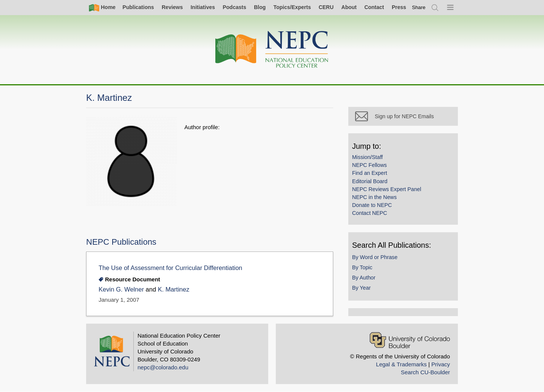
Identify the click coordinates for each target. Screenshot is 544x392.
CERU (326, 7)
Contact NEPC (370, 213)
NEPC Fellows (369, 165)
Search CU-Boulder (425, 372)
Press (399, 7)
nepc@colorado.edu (163, 367)
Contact (374, 7)
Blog (260, 7)
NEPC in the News (374, 197)
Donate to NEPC (372, 205)
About (349, 7)
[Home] (272, 50)
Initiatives (203, 7)
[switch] (419, 7)
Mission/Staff (367, 157)
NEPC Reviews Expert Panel (387, 189)
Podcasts (234, 7)
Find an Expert (370, 173)
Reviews (172, 7)
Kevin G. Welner (121, 289)
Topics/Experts (292, 7)
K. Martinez (174, 289)
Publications (138, 7)
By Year (361, 288)
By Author (364, 278)
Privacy (441, 364)
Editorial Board (370, 181)
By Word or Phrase (375, 257)
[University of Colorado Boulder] (410, 340)
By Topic (362, 267)
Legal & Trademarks (401, 364)
